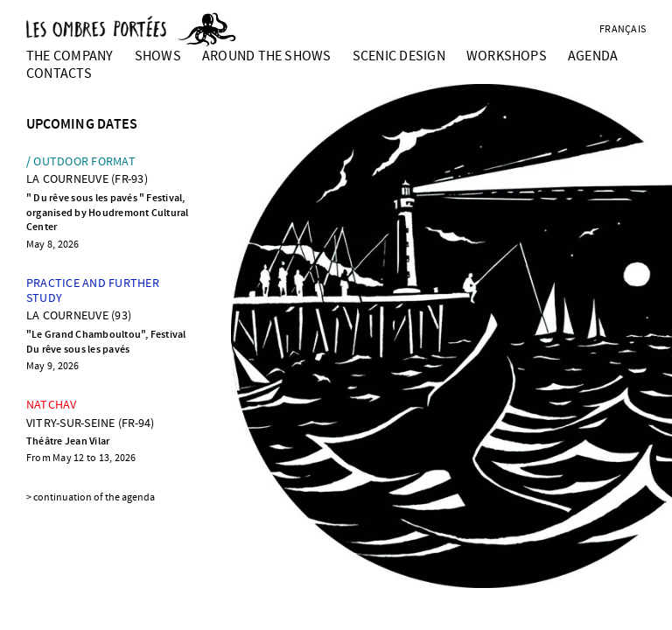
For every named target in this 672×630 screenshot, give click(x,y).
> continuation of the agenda (91, 497)
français (623, 29)
